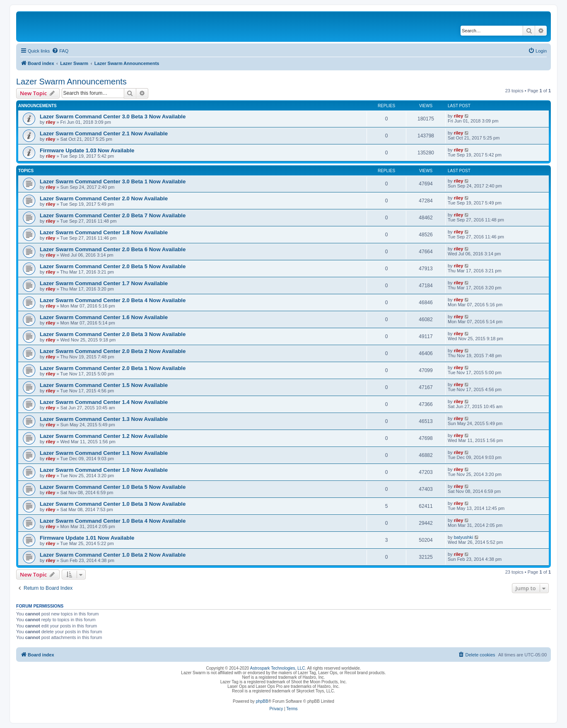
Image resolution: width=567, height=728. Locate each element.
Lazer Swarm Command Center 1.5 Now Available (104, 385)
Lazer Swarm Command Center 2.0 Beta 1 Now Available (113, 368)
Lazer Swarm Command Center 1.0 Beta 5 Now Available (113, 487)
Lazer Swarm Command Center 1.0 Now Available (104, 470)
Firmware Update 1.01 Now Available (87, 538)
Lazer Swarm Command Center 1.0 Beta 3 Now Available (113, 504)
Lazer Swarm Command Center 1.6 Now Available (104, 317)
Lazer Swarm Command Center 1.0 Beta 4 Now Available (113, 521)
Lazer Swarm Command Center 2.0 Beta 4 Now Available (113, 300)
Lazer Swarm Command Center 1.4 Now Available (104, 402)
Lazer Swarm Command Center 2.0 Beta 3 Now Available (113, 334)
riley (51, 122)
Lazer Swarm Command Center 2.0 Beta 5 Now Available (113, 266)
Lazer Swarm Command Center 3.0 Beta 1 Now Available (113, 181)
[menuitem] (60, 51)
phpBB (262, 701)
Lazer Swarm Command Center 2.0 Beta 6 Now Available (113, 249)
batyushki (463, 537)
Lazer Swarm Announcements (71, 82)
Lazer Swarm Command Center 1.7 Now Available (104, 283)
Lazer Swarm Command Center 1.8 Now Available (104, 232)
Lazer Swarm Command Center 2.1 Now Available (104, 133)
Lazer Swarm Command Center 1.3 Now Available (104, 419)
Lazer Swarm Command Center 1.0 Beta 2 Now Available (113, 555)
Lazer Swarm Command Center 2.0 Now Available (104, 198)
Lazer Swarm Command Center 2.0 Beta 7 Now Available (113, 215)
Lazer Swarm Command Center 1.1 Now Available (104, 453)
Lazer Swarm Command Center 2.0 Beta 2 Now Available (113, 351)
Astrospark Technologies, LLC (278, 668)
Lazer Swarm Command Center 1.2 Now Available (104, 436)
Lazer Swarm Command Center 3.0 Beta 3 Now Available (113, 117)
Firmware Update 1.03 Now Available (87, 150)
